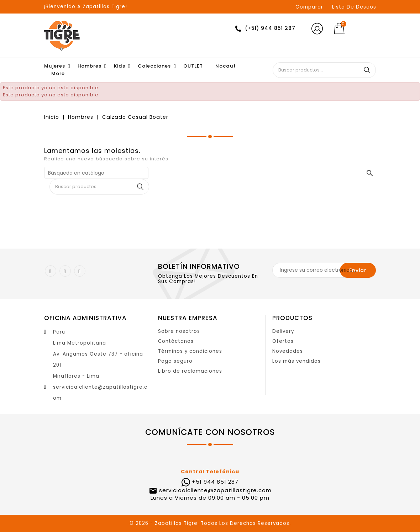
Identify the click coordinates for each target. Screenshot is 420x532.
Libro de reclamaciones (190, 371)
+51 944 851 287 (215, 482)
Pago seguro (175, 361)
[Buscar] (96, 173)
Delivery (283, 331)
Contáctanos (176, 341)
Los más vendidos (296, 361)
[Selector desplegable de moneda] (365, 29)
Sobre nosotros (179, 331)
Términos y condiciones (190, 351)
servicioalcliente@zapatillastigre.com (214, 490)
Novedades (288, 351)
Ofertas (283, 341)
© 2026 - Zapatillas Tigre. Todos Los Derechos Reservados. (210, 523)
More (58, 73)
